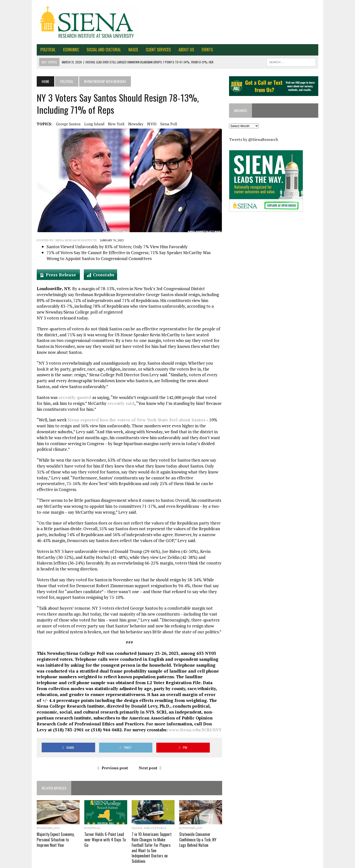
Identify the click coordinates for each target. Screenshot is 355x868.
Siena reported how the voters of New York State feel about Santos (132, 420)
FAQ (274, 863)
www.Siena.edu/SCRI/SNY (174, 718)
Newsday (131, 124)
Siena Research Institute (71, 240)
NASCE (129, 50)
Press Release (57, 275)
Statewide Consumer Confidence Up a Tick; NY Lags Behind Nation (198, 828)
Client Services (154, 50)
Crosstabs (99, 275)
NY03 (147, 124)
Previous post (111, 756)
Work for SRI (290, 863)
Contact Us (240, 863)
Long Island (90, 124)
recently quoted (70, 397)
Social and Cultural (99, 50)
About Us (182, 50)
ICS (52, 817)
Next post (148, 756)
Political (43, 50)
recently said (110, 403)
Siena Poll (164, 124)
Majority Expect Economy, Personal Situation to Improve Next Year (51, 828)
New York (112, 124)
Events (203, 50)
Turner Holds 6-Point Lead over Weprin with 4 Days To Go (102, 828)
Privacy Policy (313, 863)
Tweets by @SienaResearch (255, 140)
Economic (66, 50)
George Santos (64, 124)
